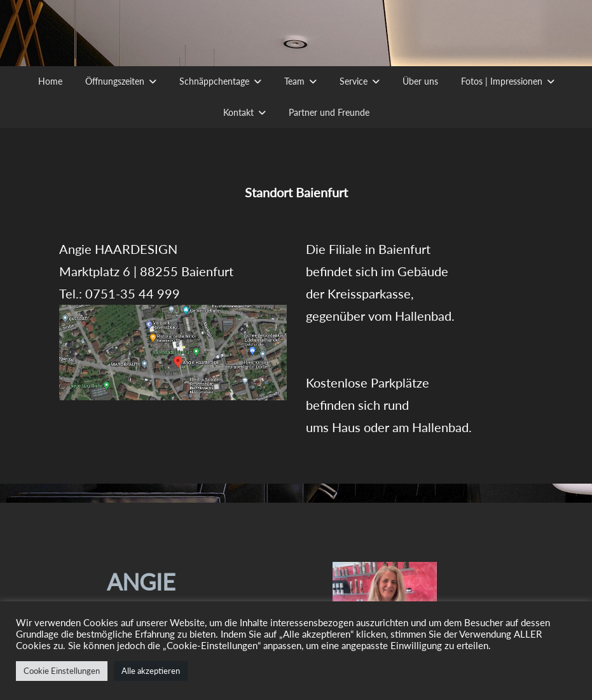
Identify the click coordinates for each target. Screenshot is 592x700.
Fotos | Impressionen (502, 81)
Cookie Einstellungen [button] (62, 671)
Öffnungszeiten (115, 81)
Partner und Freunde (329, 112)
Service (354, 81)
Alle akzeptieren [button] (151, 671)
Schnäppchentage (214, 81)
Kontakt (238, 112)
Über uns (420, 81)
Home (50, 81)
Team (294, 81)
